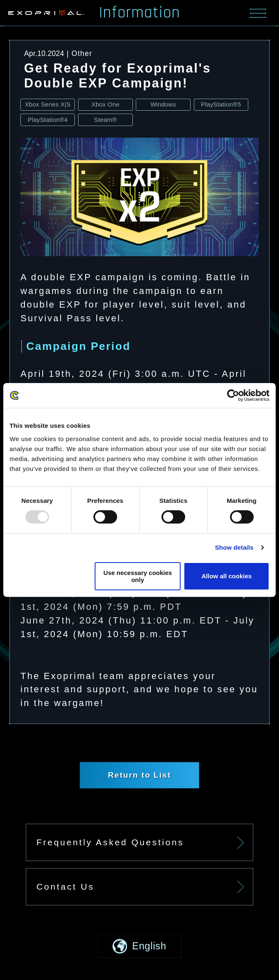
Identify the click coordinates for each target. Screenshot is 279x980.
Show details (234, 547)
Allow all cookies (226, 576)
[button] (139, 946)
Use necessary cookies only (138, 576)
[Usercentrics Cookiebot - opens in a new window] (233, 395)
